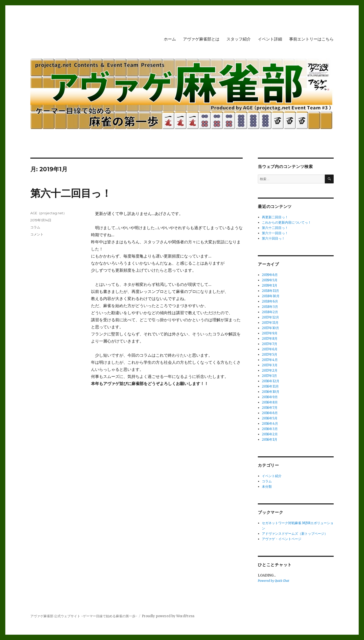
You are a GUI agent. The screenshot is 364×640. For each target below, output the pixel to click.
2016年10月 (271, 392)
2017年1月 (269, 376)
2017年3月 (270, 365)
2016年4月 (270, 424)
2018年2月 (270, 312)
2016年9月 (270, 397)
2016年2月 (270, 434)
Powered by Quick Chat (274, 581)
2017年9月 (270, 333)
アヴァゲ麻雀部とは (201, 39)
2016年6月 (270, 413)
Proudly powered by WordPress (168, 616)
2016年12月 (271, 381)
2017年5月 (270, 355)
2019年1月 (270, 285)
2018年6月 (270, 301)
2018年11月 (270, 291)
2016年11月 (270, 386)
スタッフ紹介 (239, 39)
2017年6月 (270, 349)
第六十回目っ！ (273, 238)
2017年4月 (270, 360)
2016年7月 (270, 408)
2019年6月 (270, 275)
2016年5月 (270, 418)
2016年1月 (270, 440)
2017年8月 (270, 339)
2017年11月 (270, 323)
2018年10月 (271, 296)
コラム (35, 227)
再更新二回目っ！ (275, 217)
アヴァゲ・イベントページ (282, 539)
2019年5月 (270, 280)
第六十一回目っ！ (275, 233)
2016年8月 (270, 402)
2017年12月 (270, 317)
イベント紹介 (272, 476)
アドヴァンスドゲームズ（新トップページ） (295, 534)
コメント (37, 234)
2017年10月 (270, 328)
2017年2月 (270, 370)
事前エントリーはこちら (311, 39)
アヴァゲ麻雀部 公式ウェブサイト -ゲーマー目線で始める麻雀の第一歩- (84, 616)
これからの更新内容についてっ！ (287, 222)
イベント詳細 (270, 39)
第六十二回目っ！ (71, 193)
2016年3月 (270, 429)
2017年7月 (270, 344)
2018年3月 (270, 307)
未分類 (267, 487)
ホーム (170, 39)
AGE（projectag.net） (48, 213)
